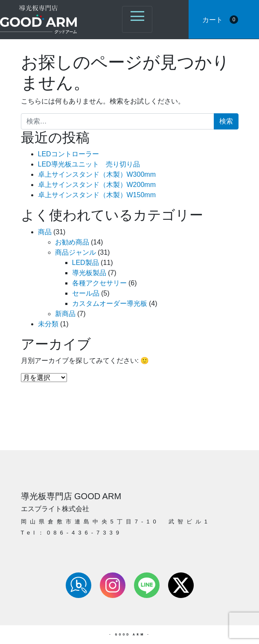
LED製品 (86, 263)
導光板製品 (89, 273)
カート (220, 20)
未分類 (48, 324)
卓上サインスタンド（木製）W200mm (97, 185)
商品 (45, 232)
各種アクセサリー (99, 283)
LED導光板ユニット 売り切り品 (89, 164)
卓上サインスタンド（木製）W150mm (97, 195)
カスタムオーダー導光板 (110, 303)
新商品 (65, 314)
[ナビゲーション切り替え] (137, 19)
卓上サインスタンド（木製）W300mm (97, 174)
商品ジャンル (76, 252)
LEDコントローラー (68, 154)
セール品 (86, 293)
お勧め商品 (72, 242)
